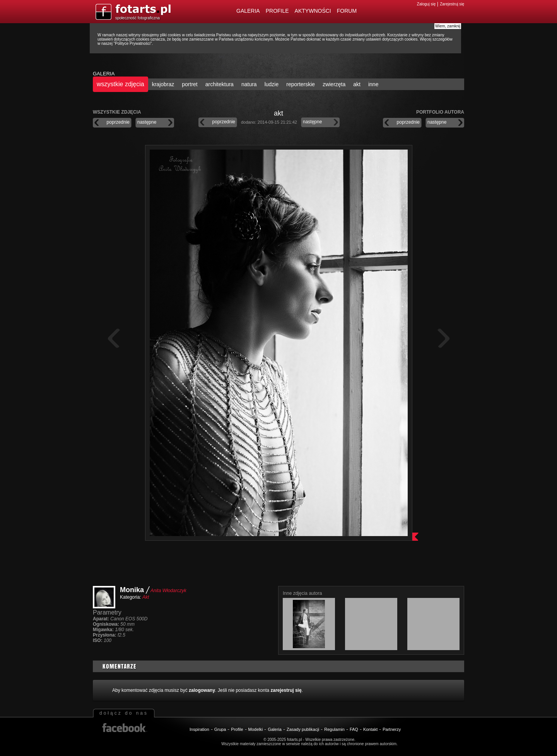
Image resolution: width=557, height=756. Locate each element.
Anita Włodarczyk (168, 591)
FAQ (354, 729)
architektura (220, 84)
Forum (347, 11)
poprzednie (118, 122)
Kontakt (370, 729)
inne (373, 84)
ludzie (272, 84)
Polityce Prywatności (133, 43)
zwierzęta (334, 84)
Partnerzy (392, 729)
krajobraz (163, 84)
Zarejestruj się (452, 4)
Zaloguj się (426, 4)
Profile (277, 11)
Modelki (256, 729)
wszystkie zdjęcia (120, 84)
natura (249, 84)
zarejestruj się (286, 690)
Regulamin (334, 729)
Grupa (220, 729)
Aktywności (313, 11)
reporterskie (301, 84)
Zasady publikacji (303, 729)
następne (147, 122)
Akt (146, 597)
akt (357, 84)
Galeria (248, 11)
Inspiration (199, 729)
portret (190, 84)
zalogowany (202, 690)
